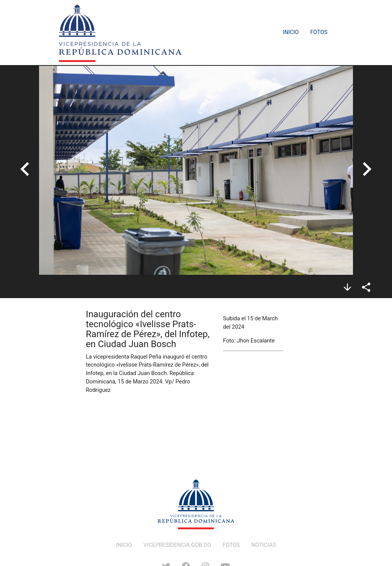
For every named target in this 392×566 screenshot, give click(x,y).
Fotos (319, 32)
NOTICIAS (263, 545)
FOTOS (231, 545)
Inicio (291, 32)
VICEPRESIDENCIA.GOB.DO (177, 545)
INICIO (124, 545)
